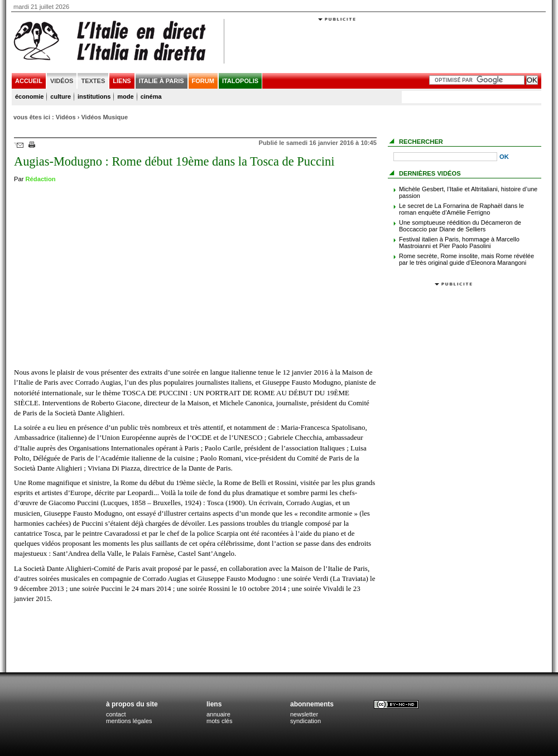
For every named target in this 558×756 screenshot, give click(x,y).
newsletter (304, 714)
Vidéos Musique (104, 117)
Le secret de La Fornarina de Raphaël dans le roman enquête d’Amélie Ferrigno (461, 209)
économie (29, 96)
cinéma (151, 96)
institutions (94, 96)
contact (116, 714)
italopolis (240, 81)
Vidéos (66, 117)
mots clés (219, 721)
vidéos (62, 81)
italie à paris (162, 81)
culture (61, 96)
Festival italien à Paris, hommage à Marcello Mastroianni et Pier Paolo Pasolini (459, 243)
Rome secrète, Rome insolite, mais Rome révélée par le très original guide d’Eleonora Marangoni (466, 259)
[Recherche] (445, 157)
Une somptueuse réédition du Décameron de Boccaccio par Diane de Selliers (460, 226)
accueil (29, 81)
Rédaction (41, 179)
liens (122, 81)
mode (125, 96)
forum (203, 81)
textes (93, 81)
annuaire (218, 714)
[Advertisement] (337, 93)
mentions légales (129, 721)
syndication (306, 721)
